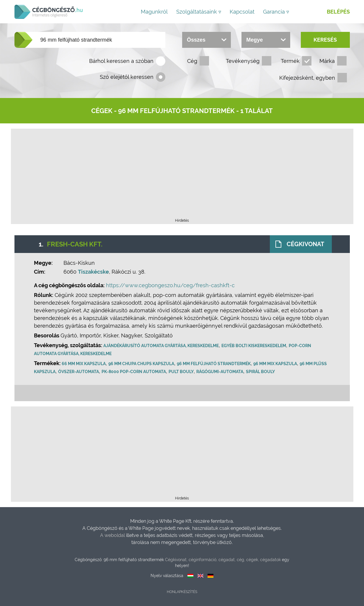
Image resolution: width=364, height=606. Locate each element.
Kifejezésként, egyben (307, 78)
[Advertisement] (182, 175)
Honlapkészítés (182, 592)
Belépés (338, 12)
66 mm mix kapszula (84, 364)
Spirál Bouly (261, 372)
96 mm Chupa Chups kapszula (142, 364)
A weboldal (113, 535)
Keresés (325, 40)
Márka (327, 61)
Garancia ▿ (276, 12)
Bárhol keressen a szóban (121, 61)
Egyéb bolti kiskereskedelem (254, 346)
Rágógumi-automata (220, 372)
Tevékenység (243, 61)
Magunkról (154, 12)
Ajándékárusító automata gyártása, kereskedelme (162, 346)
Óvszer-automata (79, 372)
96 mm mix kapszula (276, 364)
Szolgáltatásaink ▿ (199, 12)
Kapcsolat (242, 12)
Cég (192, 61)
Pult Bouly (182, 372)
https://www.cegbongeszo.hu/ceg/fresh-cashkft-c (171, 285)
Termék (290, 61)
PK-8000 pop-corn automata (134, 372)
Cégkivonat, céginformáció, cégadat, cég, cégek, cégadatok (223, 560)
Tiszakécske (94, 272)
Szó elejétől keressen (127, 77)
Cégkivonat (305, 244)
